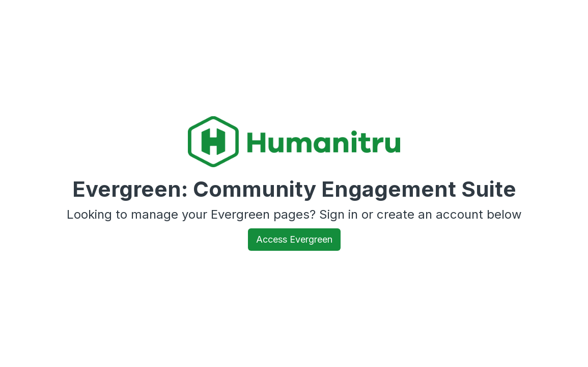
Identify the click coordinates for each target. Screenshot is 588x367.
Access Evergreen (294, 239)
